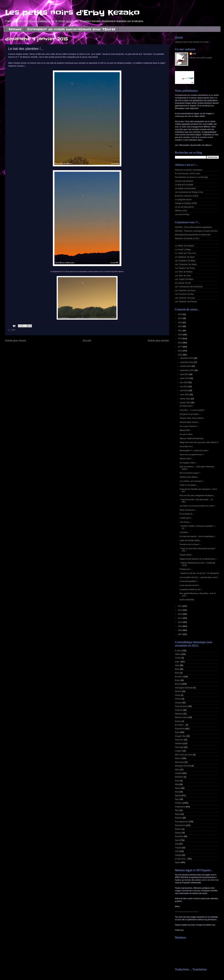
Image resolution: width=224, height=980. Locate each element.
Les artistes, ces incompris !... (192, 481)
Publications (180, 807)
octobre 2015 (186, 366)
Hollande (179, 743)
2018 (180, 343)
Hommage (179, 747)
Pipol (177, 799)
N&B (177, 784)
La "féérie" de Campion (185, 246)
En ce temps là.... (187, 514)
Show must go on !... (188, 510)
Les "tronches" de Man (184, 294)
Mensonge (179, 762)
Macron (178, 758)
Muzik (177, 781)
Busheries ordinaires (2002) (187, 196)
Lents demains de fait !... (190, 585)
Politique (179, 803)
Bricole (178, 684)
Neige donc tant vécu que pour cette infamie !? (199, 442)
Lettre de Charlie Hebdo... (190, 540)
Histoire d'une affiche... (189, 477)
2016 (180, 351)
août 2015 (185, 374)
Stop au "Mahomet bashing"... (192, 438)
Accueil (15, 29)
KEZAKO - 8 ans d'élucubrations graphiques (193, 227)
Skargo (178, 833)
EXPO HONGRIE (187, 600)
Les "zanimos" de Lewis (185, 298)
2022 (180, 326)
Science (178, 829)
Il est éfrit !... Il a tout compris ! (192, 410)
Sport (177, 840)
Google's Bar (180, 736)
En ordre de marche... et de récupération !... (198, 536)
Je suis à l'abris (186, 434)
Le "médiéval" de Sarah (185, 257)
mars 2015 (185, 395)
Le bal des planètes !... (189, 581)
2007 (180, 634)
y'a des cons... (181, 859)
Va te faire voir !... (187, 446)
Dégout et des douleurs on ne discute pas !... (198, 559)
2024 (180, 318)
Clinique (178, 703)
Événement (180, 729)
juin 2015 (184, 382)
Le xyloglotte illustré (183, 199)
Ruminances (180, 825)
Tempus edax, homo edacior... (192, 418)
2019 (180, 339)
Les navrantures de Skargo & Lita (189, 192)
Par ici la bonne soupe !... (190, 473)
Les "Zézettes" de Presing (186, 302)
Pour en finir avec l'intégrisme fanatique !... (197, 495)
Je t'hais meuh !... (187, 406)
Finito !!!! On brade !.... (189, 485)
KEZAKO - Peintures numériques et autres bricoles (196, 231)
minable (178, 773)
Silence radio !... (186, 459)
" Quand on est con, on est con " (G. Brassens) (199, 573)
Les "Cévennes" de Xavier (186, 264)
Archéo (178, 658)
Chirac (178, 695)
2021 (180, 330)
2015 (180, 355)
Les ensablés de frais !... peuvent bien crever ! (199, 577)
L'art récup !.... (186, 522)
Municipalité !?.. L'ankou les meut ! (194, 451)
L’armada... (184, 532)
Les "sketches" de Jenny (185, 290)
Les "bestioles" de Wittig (185, 261)
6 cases (178, 651)
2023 (180, 322)
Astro (13, 330)
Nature (178, 788)
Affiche (178, 654)
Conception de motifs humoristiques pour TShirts (71, 29)
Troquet (178, 848)
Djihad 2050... (185, 430)
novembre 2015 (187, 362)
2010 (180, 622)
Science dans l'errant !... (190, 422)
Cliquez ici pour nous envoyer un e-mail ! (192, 42)
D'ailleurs (179, 710)
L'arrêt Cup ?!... (186, 518)
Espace (178, 721)
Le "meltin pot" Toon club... (186, 253)
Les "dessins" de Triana (185, 268)
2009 (180, 626)
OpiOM (178, 796)
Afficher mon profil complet (201, 58)
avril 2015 (184, 390)
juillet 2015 (185, 378)
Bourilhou (179, 677)
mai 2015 (184, 386)
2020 (180, 335)
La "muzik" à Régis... (184, 249)
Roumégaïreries (182, 822)
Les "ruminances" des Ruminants (189, 287)
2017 (180, 347)
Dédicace (179, 714)
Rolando (178, 818)
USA (177, 851)
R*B (194, 54)
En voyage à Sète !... (188, 463)
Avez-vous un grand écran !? (192, 454)
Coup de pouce (181, 706)
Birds (177, 669)
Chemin (178, 691)
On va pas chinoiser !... (189, 426)
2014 (180, 606)
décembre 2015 (187, 358)
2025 (180, 314)
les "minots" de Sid (183, 283)
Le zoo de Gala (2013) (184, 207)
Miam (177, 770)
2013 (180, 610)
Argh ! (177, 662)
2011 (180, 618)
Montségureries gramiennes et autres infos (193, 235)
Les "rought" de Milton (184, 279)
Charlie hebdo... (186, 555)
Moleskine (179, 777)
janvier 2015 (185, 403)
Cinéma (178, 699)
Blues (177, 673)
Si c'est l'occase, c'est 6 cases (188, 173)
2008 (180, 630)
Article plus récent (16, 341)
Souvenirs (179, 836)
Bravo (177, 680)
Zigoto (178, 862)
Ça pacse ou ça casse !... (190, 414)
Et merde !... (180, 725)
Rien (177, 810)
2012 (180, 614)
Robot (177, 814)
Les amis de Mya (182, 214)
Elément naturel (182, 717)
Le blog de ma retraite (184, 185)
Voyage (178, 855)
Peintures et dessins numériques (189, 170)
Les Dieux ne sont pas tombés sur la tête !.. (198, 506)
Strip (177, 844)
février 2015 (185, 399)
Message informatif (183, 766)
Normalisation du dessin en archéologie (191, 177)
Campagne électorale (184, 688)
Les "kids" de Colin (183, 276)
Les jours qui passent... (185, 181)
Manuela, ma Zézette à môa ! (187, 238)
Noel (177, 792)
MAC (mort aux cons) (184, 755)
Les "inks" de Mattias (184, 272)
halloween (179, 740)
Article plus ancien (158, 341)
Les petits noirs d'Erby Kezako (72, 13)
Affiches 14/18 (181, 211)
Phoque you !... (186, 569)
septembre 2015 (187, 370)
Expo (177, 732)
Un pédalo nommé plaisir (185, 188)
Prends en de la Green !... (190, 544)
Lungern (178, 751)
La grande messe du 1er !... (191, 589)
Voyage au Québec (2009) (186, 203)
